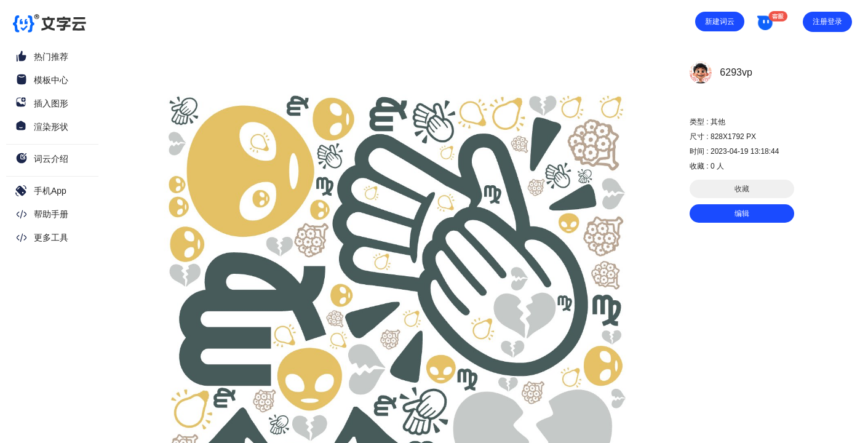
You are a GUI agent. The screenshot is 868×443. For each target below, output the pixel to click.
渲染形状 (51, 127)
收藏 (742, 189)
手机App (50, 191)
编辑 (742, 214)
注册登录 (827, 22)
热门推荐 (51, 57)
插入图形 (51, 103)
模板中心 (51, 80)
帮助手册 (51, 214)
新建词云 (720, 22)
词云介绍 (51, 159)
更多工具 (51, 237)
